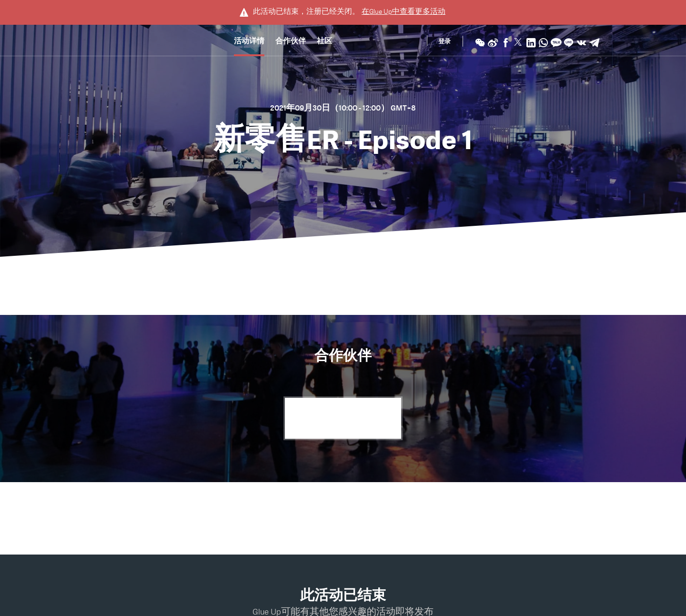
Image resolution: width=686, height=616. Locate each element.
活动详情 (249, 42)
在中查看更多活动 (404, 11)
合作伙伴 (291, 42)
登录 (444, 42)
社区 (324, 42)
